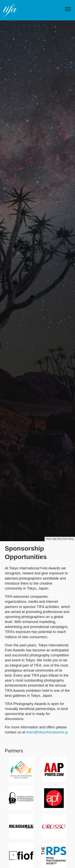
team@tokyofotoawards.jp (47, 732)
